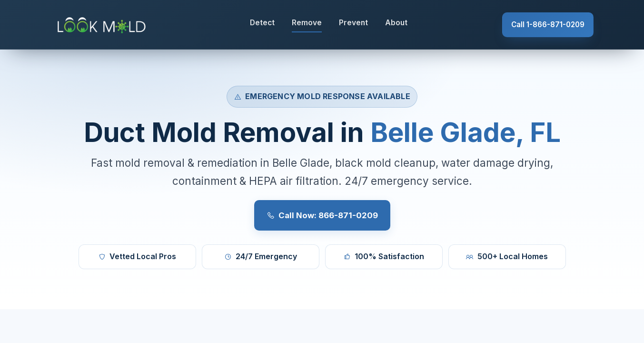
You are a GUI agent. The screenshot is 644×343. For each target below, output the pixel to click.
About (396, 23)
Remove (307, 23)
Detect (262, 23)
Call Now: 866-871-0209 (322, 215)
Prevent (353, 23)
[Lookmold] (103, 25)
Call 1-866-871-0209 (548, 25)
